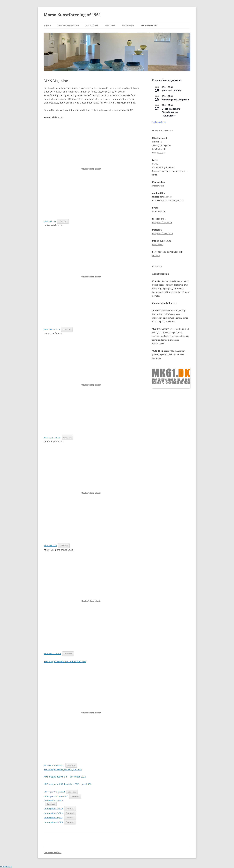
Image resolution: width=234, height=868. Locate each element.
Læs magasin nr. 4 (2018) (53, 822)
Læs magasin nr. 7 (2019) (53, 808)
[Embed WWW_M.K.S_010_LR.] (92, 277)
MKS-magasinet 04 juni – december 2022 (65, 777)
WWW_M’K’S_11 (50, 221)
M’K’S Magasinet (149, 25)
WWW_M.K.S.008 (50, 546)
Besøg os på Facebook (162, 222)
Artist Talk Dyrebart (172, 91)
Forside (47, 25)
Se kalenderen (159, 122)
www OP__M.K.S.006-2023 (54, 765)
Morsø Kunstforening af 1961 (72, 15)
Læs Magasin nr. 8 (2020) (53, 800)
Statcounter (6, 867)
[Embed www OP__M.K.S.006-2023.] (92, 713)
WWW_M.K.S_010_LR (52, 329)
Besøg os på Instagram (162, 233)
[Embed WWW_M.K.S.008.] (92, 493)
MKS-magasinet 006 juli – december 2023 (65, 661)
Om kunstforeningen (68, 25)
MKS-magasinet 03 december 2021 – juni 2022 (67, 784)
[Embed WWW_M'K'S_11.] (92, 169)
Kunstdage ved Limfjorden (175, 100)
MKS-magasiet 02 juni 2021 (54, 792)
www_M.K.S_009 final (52, 437)
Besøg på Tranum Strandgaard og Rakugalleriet (171, 112)
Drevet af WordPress (53, 853)
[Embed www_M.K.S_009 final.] (92, 385)
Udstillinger (92, 25)
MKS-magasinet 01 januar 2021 (56, 796)
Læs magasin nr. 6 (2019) (53, 813)
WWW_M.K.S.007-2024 (52, 654)
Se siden (156, 255)
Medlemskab (128, 25)
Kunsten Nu (158, 244)
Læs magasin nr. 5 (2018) (53, 817)
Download (63, 221)
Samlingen (110, 25)
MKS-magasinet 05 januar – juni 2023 (63, 769)
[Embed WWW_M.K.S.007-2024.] (92, 601)
